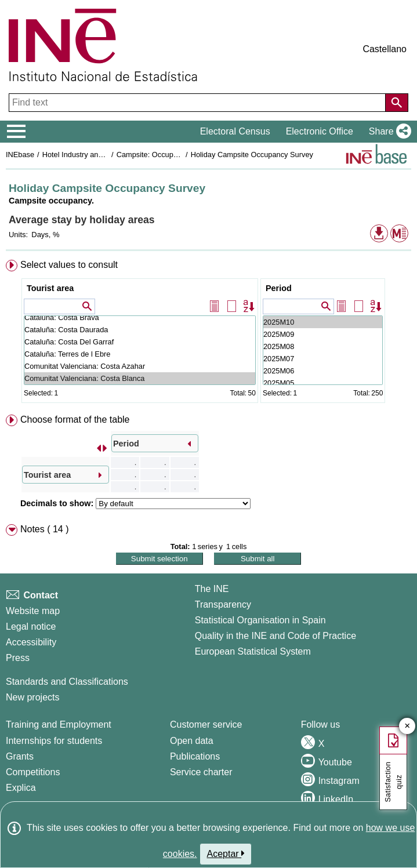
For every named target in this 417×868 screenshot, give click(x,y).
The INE (212, 589)
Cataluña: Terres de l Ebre (140, 354)
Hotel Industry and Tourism (86, 155)
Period (279, 288)
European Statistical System (253, 651)
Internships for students (54, 741)
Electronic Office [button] (320, 131)
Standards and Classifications (67, 682)
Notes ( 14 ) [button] (45, 529)
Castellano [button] (385, 49)
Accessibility (31, 642)
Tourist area (50, 288)
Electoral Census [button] (235, 131)
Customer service (206, 724)
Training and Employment (59, 724)
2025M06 (323, 371)
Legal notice (31, 627)
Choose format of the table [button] (75, 420)
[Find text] (198, 103)
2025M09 (323, 334)
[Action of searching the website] (397, 103)
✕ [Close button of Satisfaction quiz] (407, 726)
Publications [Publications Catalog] (195, 756)
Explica (21, 788)
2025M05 (323, 383)
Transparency (223, 604)
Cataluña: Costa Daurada (140, 330)
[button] (388, 132)
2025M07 (323, 359)
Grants (20, 756)
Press (18, 658)
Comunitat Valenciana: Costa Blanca (140, 378)
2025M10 (323, 322)
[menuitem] (209, 334)
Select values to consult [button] (69, 265)
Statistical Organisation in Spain (260, 620)
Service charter (201, 772)
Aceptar (226, 854)
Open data (192, 741)
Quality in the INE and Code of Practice (275, 636)
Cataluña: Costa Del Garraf (140, 342)
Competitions (33, 772)
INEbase (20, 155)
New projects (32, 697)
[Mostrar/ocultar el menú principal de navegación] (17, 132)
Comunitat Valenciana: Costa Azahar (140, 366)
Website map (33, 611)
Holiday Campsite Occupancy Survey (252, 155)
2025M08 (323, 346)
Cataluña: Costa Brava (140, 317)
